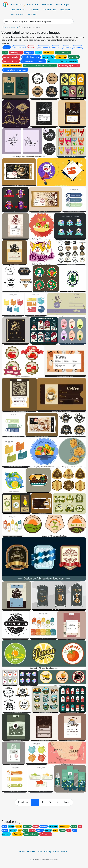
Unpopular (77, 47)
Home (5, 27)
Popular (66, 47)
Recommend (43, 47)
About (56, 852)
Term (40, 852)
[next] (67, 802)
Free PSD (32, 15)
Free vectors (17, 4)
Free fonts (47, 4)
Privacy (48, 852)
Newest (31, 47)
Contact (65, 852)
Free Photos (32, 4)
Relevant (56, 47)
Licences (31, 852)
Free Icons (34, 10)
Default (7, 47)
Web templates (18, 10)
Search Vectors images (15, 21)
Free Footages (63, 4)
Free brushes (50, 10)
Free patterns (17, 15)
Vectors (14, 27)
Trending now (19, 47)
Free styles (65, 10)
